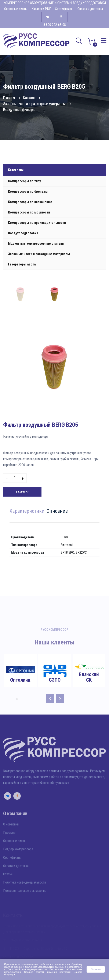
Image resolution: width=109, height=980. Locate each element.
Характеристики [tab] (27, 511)
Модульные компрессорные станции (36, 244)
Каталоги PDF (41, 9)
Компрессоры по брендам (28, 192)
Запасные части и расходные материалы (37, 104)
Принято (96, 969)
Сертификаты (64, 9)
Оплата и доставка (90, 9)
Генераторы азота (22, 264)
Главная (12, 98)
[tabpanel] (20, 674)
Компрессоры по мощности (29, 212)
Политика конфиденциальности (25, 895)
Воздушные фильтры (19, 110)
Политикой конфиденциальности (27, 969)
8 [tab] (17, 699)
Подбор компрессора (18, 861)
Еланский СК (89, 677)
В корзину (22, 492)
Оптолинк (20, 680)
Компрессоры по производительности (37, 223)
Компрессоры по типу (24, 181)
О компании (11, 836)
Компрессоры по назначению (30, 202)
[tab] (20, 294)
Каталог (32, 98)
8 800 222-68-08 (55, 25)
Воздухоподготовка (23, 233)
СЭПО (55, 680)
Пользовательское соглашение (25, 903)
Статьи (8, 886)
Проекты (9, 845)
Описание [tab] (57, 511)
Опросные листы (16, 9)
